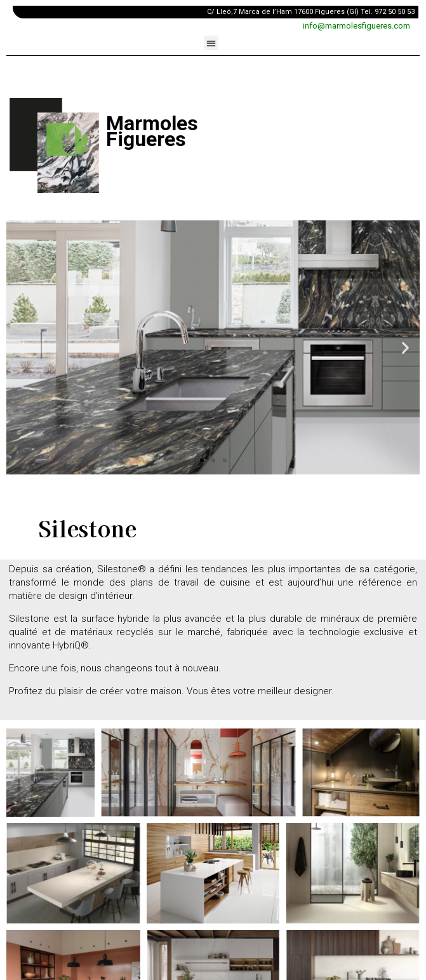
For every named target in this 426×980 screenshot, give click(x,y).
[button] (211, 43)
